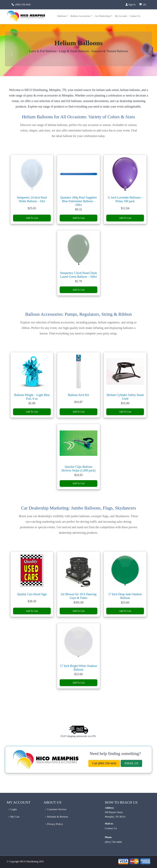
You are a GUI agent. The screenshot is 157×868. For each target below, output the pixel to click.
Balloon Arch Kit (78, 395)
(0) (142, 5)
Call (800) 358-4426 (104, 763)
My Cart (15, 817)
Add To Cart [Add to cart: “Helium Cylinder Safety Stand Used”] (125, 412)
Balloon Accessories (80, 16)
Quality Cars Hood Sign (32, 594)
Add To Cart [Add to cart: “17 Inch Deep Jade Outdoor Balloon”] (125, 611)
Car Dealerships (103, 16)
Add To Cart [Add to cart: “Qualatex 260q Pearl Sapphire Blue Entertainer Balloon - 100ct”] (78, 218)
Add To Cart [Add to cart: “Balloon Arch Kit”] (78, 412)
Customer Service (56, 809)
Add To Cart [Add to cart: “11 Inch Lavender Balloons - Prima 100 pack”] (125, 218)
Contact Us (135, 16)
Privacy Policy (55, 824)
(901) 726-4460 (113, 842)
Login (13, 809)
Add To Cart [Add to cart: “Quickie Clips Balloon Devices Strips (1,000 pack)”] (78, 483)
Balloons (62, 16)
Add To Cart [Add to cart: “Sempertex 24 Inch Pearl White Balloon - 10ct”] (32, 218)
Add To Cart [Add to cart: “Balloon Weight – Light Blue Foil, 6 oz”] (32, 412)
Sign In (130, 5)
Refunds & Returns (57, 817)
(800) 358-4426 (23, 5)
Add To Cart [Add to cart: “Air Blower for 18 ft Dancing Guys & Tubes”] (78, 611)
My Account (121, 16)
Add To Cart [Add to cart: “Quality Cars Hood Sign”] (32, 611)
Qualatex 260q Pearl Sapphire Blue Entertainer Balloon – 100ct (78, 201)
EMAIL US (131, 763)
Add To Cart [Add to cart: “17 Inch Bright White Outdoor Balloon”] (78, 683)
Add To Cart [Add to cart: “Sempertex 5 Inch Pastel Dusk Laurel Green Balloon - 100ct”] (78, 290)
